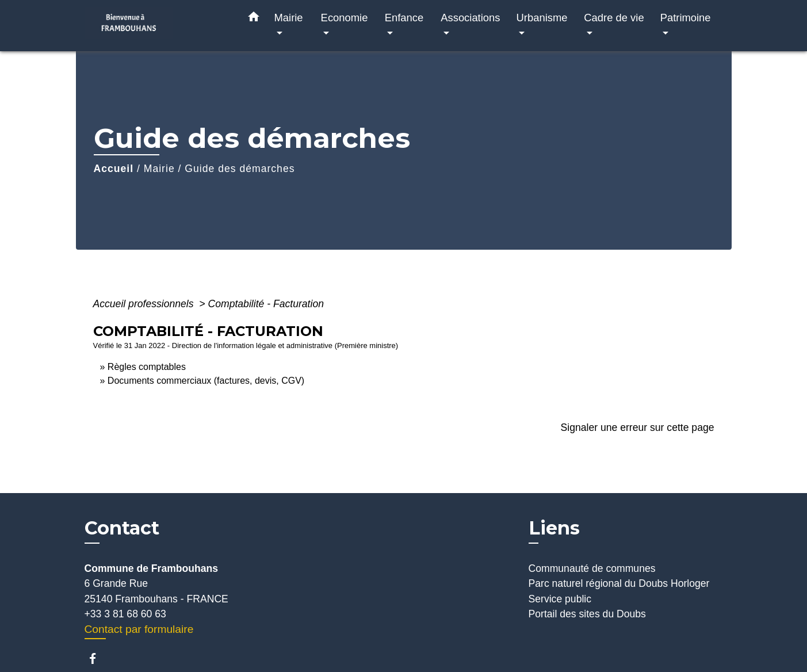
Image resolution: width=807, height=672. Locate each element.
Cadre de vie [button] (614, 18)
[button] (254, 19)
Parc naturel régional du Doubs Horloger (619, 583)
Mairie (159, 169)
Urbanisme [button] (542, 18)
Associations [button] (470, 18)
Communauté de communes (592, 568)
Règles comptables (147, 367)
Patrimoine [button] (686, 18)
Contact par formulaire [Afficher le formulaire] (139, 629)
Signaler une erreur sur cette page (638, 427)
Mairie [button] (289, 18)
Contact (122, 528)
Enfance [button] (404, 18)
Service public (560, 599)
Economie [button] (345, 18)
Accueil (114, 169)
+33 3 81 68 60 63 (125, 614)
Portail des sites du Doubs (587, 614)
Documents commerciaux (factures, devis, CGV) (206, 381)
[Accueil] (156, 26)
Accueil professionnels (145, 304)
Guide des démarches (240, 169)
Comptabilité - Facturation (266, 304)
